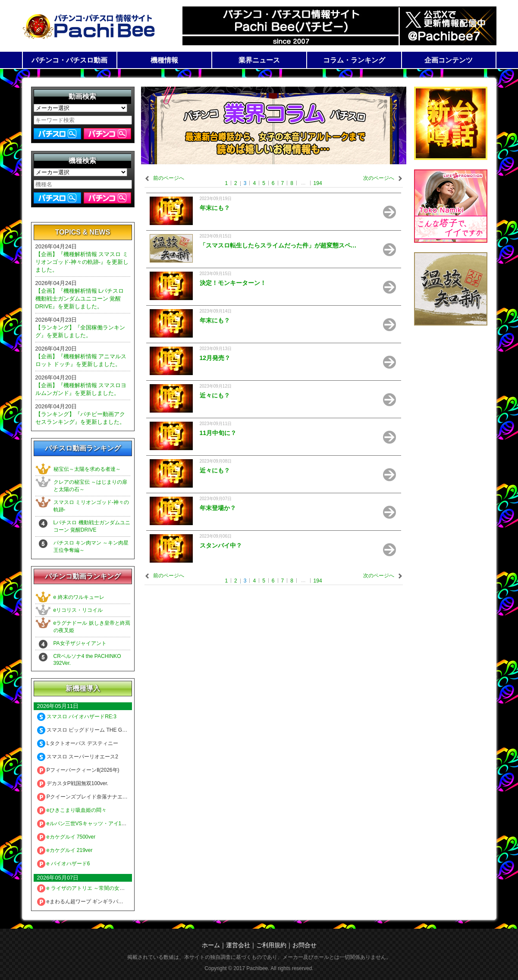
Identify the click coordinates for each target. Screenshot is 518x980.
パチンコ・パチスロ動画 (69, 60)
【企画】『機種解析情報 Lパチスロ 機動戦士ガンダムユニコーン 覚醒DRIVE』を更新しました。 (80, 299)
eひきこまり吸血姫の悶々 (72, 810)
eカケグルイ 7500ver (66, 837)
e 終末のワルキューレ (79, 597)
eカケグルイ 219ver (65, 850)
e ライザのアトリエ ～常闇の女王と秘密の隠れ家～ (102, 888)
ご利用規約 (271, 945)
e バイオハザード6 (64, 864)
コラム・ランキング (354, 60)
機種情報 (164, 60)
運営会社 (238, 945)
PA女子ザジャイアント (80, 643)
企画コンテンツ (449, 60)
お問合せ (305, 945)
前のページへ (169, 178)
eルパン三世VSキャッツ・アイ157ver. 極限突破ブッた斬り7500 (116, 823)
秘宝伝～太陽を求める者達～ (87, 469)
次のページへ (379, 178)
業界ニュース (259, 60)
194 (318, 183)
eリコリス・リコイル (78, 610)
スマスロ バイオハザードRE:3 (77, 717)
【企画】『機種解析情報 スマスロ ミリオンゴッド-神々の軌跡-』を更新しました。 (82, 262)
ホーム (211, 945)
